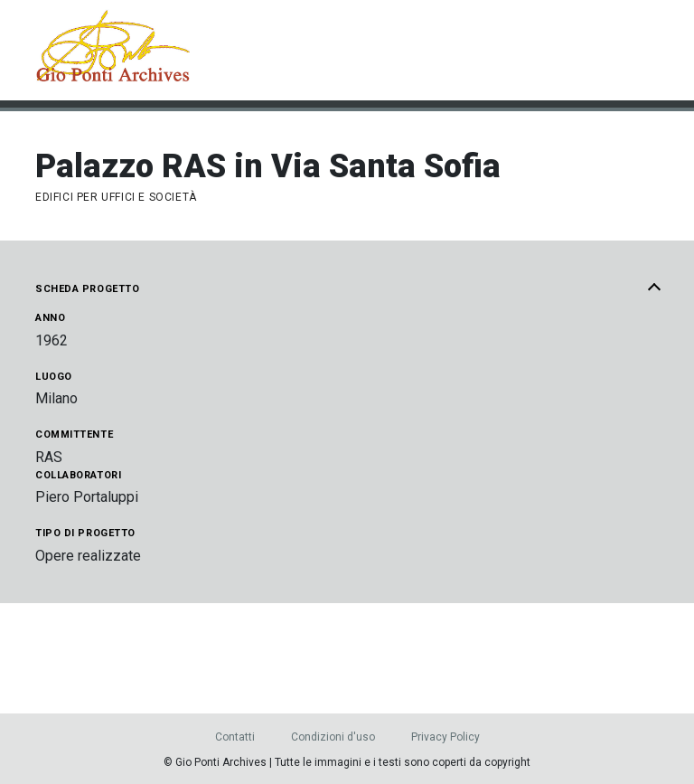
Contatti (235, 737)
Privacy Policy (445, 737)
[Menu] (649, 51)
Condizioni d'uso (333, 737)
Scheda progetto (347, 289)
